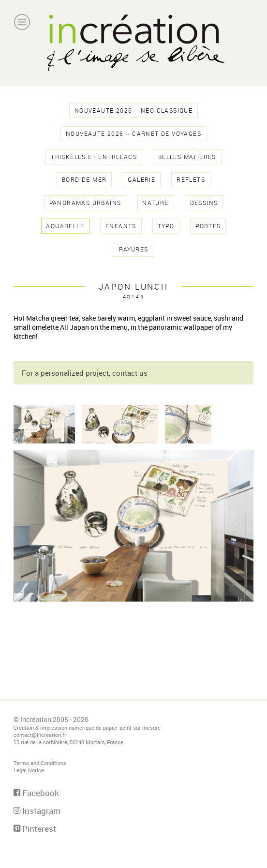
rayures (134, 249)
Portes (208, 226)
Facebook (36, 793)
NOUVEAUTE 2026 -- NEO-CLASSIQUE (133, 110)
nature (155, 203)
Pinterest (35, 829)
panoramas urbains (85, 203)
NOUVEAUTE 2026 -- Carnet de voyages (133, 134)
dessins (204, 203)
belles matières (187, 157)
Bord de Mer (84, 180)
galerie (141, 180)
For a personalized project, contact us (85, 373)
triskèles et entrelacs (94, 157)
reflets (191, 180)
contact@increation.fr (40, 735)
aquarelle (65, 226)
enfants (121, 226)
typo (166, 226)
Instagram (37, 811)
